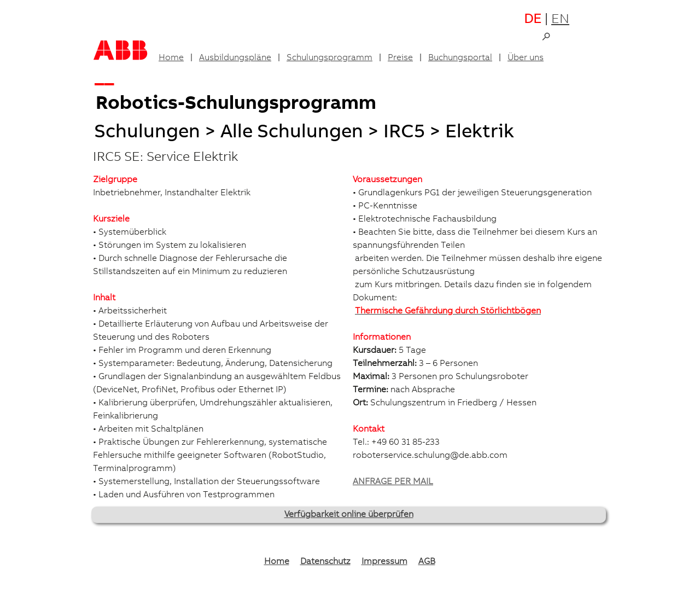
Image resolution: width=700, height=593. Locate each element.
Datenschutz (325, 562)
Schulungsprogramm (329, 58)
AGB (427, 562)
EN (560, 20)
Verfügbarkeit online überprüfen (349, 515)
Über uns (526, 58)
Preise (400, 58)
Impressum (384, 562)
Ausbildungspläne (235, 58)
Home (171, 58)
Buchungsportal (460, 58)
